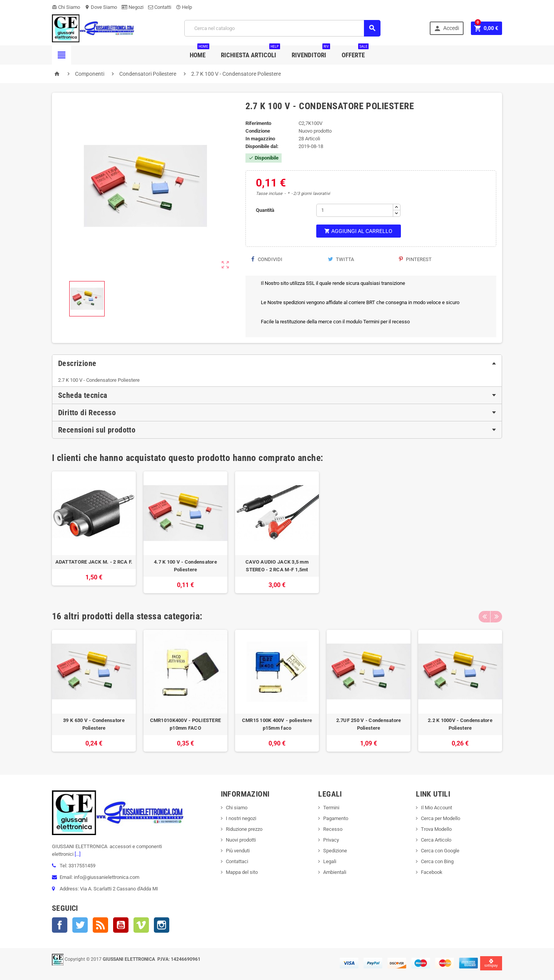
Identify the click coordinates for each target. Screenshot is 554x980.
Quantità (265, 210)
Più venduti (238, 851)
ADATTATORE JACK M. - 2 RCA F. (94, 562)
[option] (94, 532)
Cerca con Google (440, 851)
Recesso (333, 829)
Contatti (160, 7)
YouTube (121, 925)
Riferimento (258, 123)
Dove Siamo (101, 7)
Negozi (133, 7)
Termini (331, 808)
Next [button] (496, 616)
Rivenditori (311, 52)
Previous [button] (484, 616)
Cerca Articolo (436, 840)
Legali (330, 861)
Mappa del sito (242, 872)
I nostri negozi (241, 818)
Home (199, 52)
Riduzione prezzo (244, 829)
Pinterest (415, 259)
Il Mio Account (436, 808)
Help (184, 7)
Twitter (80, 925)
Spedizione (335, 851)
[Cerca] (282, 28)
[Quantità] (355, 210)
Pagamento (336, 818)
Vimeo (141, 925)
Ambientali (335, 872)
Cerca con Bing (437, 861)
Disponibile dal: (262, 146)
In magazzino (260, 139)
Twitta (341, 259)
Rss (100, 925)
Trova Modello (436, 829)
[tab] (277, 363)
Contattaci (237, 861)
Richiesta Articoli (250, 52)
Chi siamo (237, 808)
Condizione (258, 131)
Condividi (267, 259)
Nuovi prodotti (241, 840)
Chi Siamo (66, 7)
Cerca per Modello (441, 818)
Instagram (162, 925)
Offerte (355, 52)
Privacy (331, 840)
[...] (77, 854)
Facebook (60, 925)
